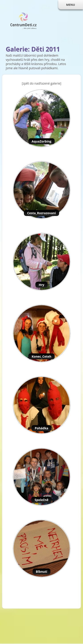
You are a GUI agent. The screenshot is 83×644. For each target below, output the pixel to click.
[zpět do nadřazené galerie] (41, 83)
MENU (71, 5)
